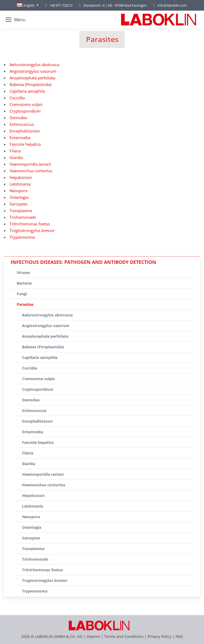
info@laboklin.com (169, 5)
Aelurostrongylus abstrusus (35, 65)
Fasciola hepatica (25, 144)
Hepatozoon (21, 177)
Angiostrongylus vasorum (33, 71)
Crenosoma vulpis (26, 104)
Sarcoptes (18, 204)
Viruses (23, 272)
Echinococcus (22, 124)
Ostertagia (19, 197)
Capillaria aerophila (27, 91)
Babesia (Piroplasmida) (30, 84)
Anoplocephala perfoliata (32, 78)
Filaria (15, 151)
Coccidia (17, 98)
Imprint (93, 636)
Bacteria (24, 283)
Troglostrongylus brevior (32, 230)
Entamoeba (20, 138)
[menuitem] (28, 5)
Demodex (18, 118)
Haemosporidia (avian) (30, 164)
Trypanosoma (22, 237)
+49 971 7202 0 (61, 5)
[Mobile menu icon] (16, 20)
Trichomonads (23, 217)
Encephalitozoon (25, 131)
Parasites (25, 304)
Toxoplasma (21, 211)
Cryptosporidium (25, 111)
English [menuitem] (29, 5)
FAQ (179, 636)
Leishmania (20, 184)
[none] (28, 5)
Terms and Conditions (124, 636)
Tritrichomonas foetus (30, 224)
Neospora (18, 191)
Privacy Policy (160, 636)
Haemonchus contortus (31, 171)
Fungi (22, 294)
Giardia (16, 157)
